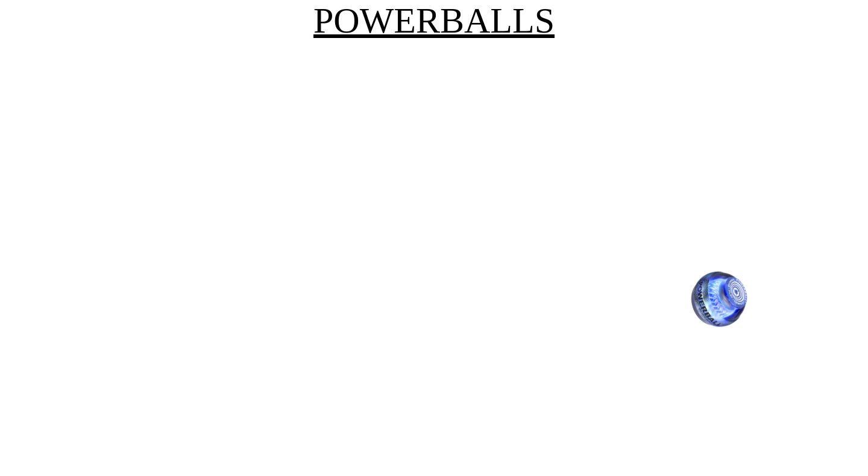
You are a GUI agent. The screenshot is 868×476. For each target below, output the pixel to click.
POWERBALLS (434, 21)
